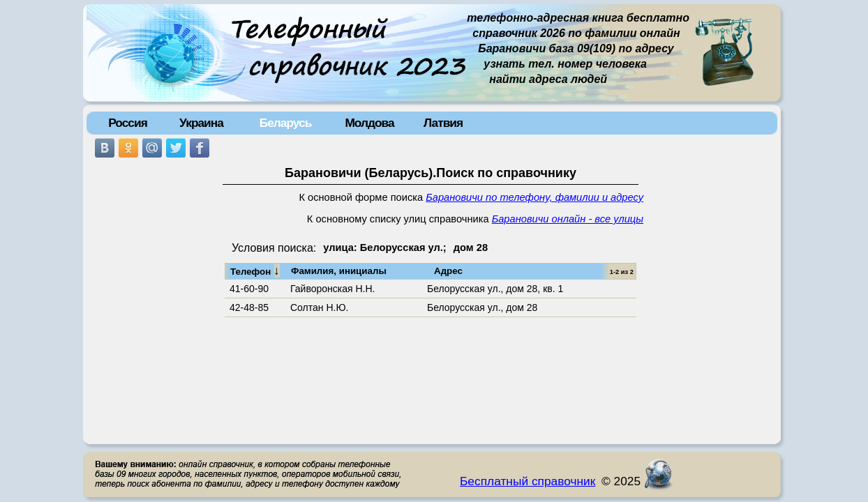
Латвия (443, 123)
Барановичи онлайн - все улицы (568, 219)
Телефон (255, 271)
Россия (128, 123)
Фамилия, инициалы (339, 271)
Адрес (448, 271)
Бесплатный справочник (527, 481)
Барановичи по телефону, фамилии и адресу (534, 197)
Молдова (369, 123)
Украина (201, 123)
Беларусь (286, 123)
